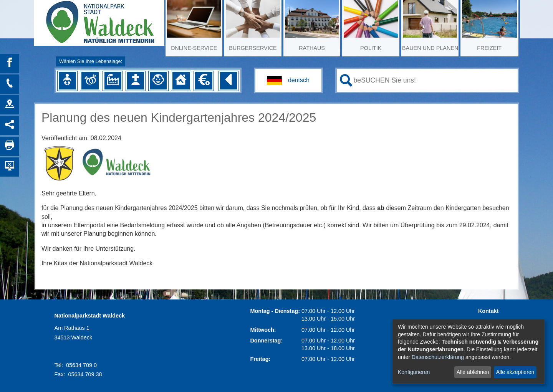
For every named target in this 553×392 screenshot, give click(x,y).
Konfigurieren (414, 372)
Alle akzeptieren (515, 372)
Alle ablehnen (473, 372)
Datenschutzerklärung (438, 357)
